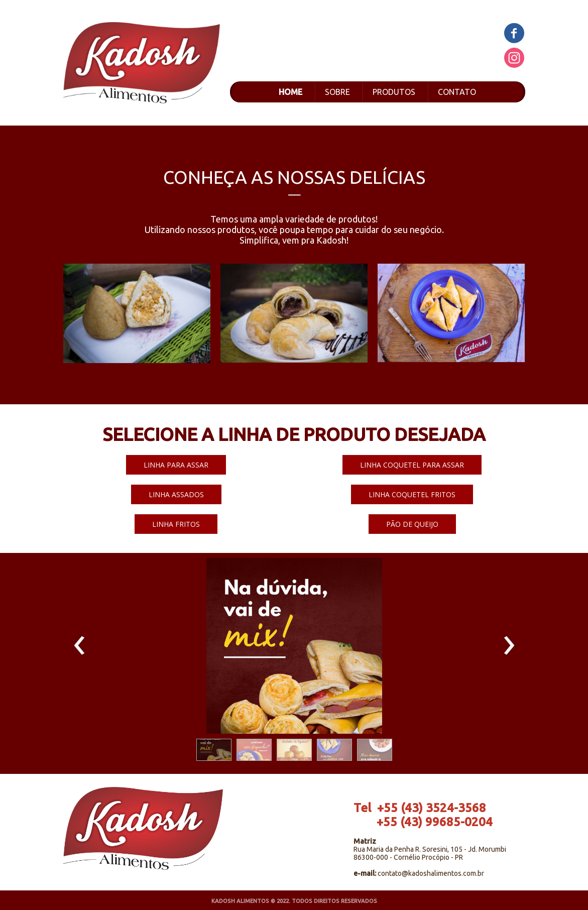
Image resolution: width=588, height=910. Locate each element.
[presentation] (80, 646)
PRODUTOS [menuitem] (394, 92)
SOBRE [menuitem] (337, 92)
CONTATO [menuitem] (457, 92)
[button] (176, 465)
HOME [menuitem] (290, 92)
